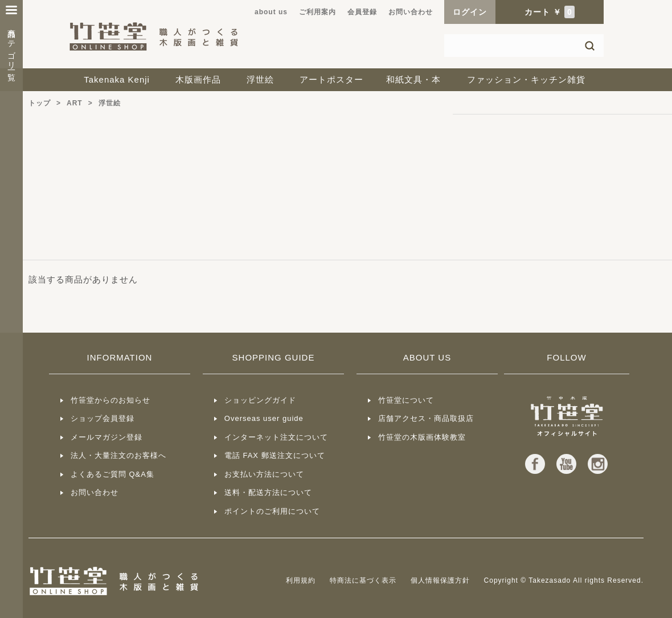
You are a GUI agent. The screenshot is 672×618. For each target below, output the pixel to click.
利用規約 (301, 580)
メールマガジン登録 (106, 437)
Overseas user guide (264, 418)
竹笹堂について (406, 400)
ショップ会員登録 (103, 418)
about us (271, 12)
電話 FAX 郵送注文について (275, 455)
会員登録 (362, 12)
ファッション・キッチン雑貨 (526, 79)
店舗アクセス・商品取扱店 (426, 418)
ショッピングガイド (260, 400)
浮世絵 (260, 79)
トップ (40, 103)
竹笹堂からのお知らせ (110, 400)
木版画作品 (198, 79)
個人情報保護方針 (440, 580)
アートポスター (331, 79)
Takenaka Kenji (117, 79)
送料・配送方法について (268, 492)
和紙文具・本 (413, 79)
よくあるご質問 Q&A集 (112, 474)
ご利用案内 (317, 12)
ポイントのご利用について (272, 511)
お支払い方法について (264, 474)
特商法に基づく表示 (363, 580)
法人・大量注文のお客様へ (118, 455)
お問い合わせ (411, 12)
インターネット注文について (276, 437)
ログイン (470, 12)
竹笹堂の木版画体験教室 (422, 437)
